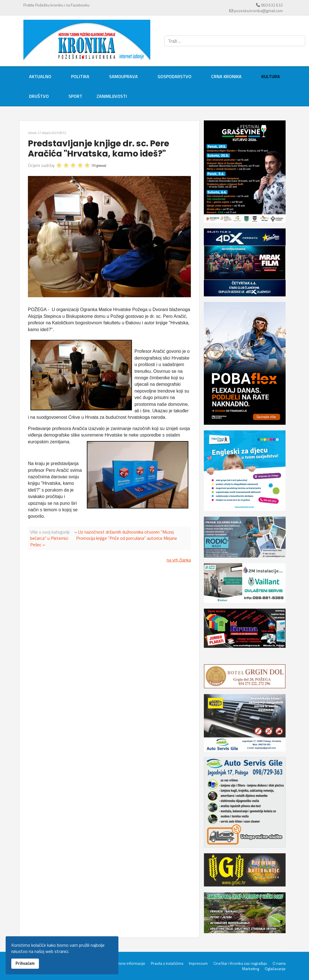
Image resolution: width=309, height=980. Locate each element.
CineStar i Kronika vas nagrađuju (240, 963)
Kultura (271, 76)
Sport (75, 96)
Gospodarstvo (175, 76)
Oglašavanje (275, 969)
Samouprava (123, 76)
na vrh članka (179, 560)
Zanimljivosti (112, 96)
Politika (80, 76)
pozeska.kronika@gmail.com (258, 11)
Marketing (251, 969)
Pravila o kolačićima (167, 963)
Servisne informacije (128, 963)
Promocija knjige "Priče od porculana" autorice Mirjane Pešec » (104, 541)
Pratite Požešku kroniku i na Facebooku (56, 5)
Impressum (198, 963)
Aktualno (40, 76)
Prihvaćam (25, 963)
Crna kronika (226, 76)
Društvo (39, 96)
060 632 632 (272, 5)
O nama (279, 963)
